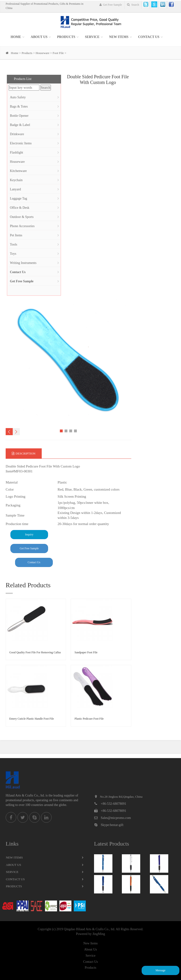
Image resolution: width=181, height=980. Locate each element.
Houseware (42, 53)
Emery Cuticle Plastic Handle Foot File (32, 719)
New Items (14, 857)
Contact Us (149, 37)
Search (133, 5)
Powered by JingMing (90, 934)
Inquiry (29, 534)
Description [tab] (24, 453)
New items (119, 37)
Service (12, 872)
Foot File (58, 53)
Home (16, 37)
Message (160, 970)
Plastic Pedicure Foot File (89, 719)
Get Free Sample (111, 5)
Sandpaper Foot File (86, 652)
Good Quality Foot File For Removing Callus (35, 652)
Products (66, 37)
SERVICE (92, 37)
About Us (39, 37)
